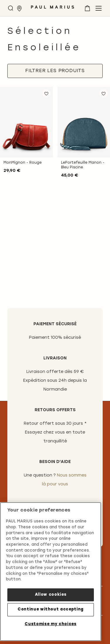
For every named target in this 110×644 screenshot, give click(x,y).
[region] (51, 572)
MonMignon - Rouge (23, 163)
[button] (46, 93)
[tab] (55, 71)
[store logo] (53, 9)
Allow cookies (51, 595)
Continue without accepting (51, 609)
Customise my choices (50, 624)
